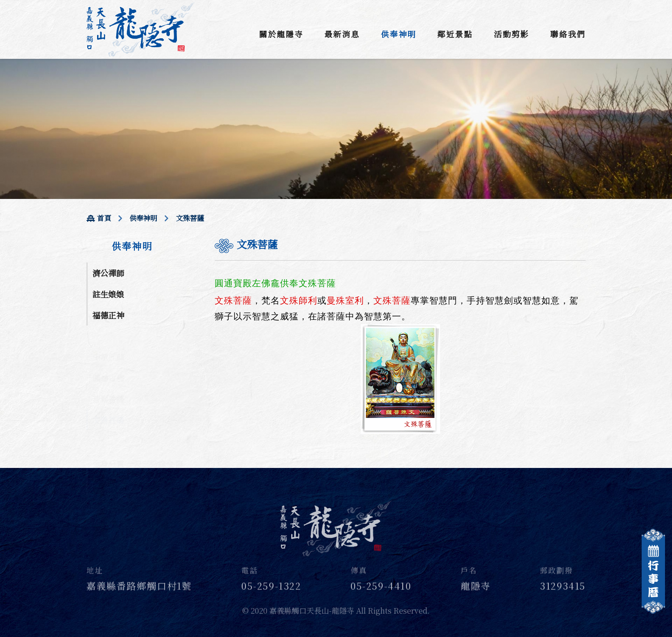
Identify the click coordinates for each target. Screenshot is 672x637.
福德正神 (108, 315)
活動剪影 (511, 34)
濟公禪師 (108, 273)
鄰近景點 (455, 34)
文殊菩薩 (108, 409)
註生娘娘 (108, 294)
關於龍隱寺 (281, 34)
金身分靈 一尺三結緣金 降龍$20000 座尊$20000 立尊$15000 (138, 453)
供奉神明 (399, 34)
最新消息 (342, 34)
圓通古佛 (108, 367)
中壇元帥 (108, 346)
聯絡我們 (568, 34)
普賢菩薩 (108, 388)
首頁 (99, 218)
